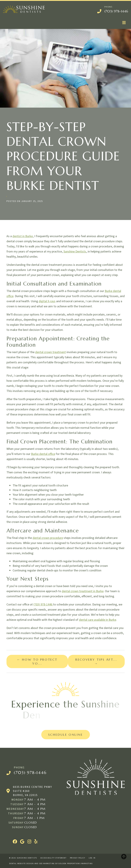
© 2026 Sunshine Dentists (23, 858)
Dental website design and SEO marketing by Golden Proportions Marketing (51, 864)
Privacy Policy (78, 858)
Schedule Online (66, 735)
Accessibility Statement (53, 858)
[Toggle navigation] (124, 23)
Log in (92, 858)
